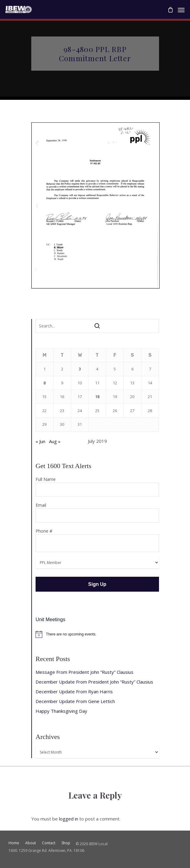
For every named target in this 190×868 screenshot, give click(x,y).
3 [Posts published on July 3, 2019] (80, 369)
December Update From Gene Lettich (75, 701)
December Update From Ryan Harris (74, 691)
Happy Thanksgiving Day (61, 711)
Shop (66, 843)
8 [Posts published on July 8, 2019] (45, 383)
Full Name (97, 487)
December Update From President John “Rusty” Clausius (94, 682)
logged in (69, 819)
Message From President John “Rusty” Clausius (85, 672)
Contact (49, 843)
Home (14, 843)
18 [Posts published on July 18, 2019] (97, 397)
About (31, 843)
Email (97, 512)
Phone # (97, 540)
